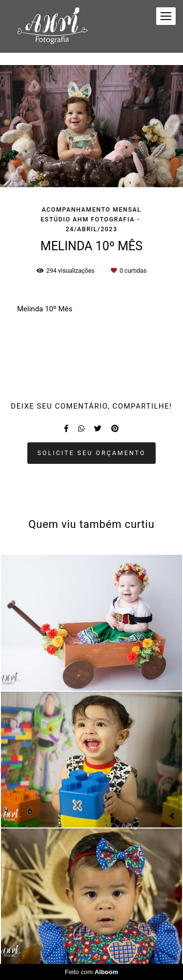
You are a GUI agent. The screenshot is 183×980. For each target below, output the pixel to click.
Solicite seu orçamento (92, 453)
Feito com (91, 972)
